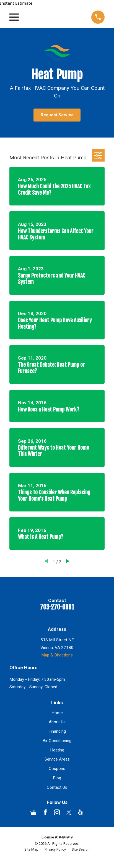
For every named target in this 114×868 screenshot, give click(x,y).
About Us (57, 722)
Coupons (57, 769)
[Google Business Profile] (33, 812)
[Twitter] (69, 812)
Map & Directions (57, 655)
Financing (57, 731)
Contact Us (57, 787)
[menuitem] (31, 849)
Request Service (57, 115)
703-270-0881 (57, 607)
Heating (57, 750)
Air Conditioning (57, 741)
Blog (57, 778)
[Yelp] (80, 812)
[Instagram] (57, 812)
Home (57, 713)
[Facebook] (45, 812)
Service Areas (57, 759)
